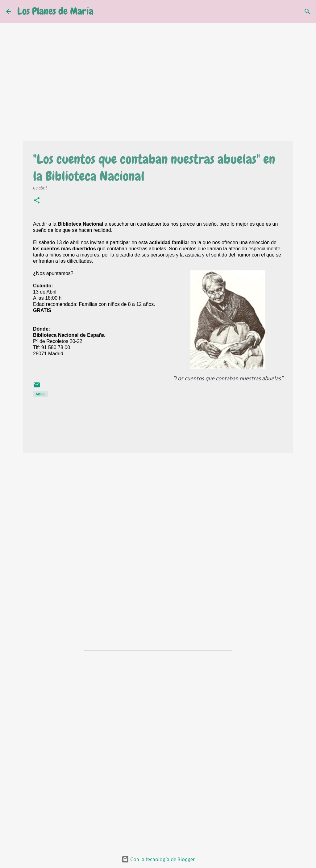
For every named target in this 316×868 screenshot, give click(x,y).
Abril (40, 394)
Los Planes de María (55, 11)
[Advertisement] (158, 505)
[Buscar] (102, 11)
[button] (37, 201)
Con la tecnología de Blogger (158, 859)
